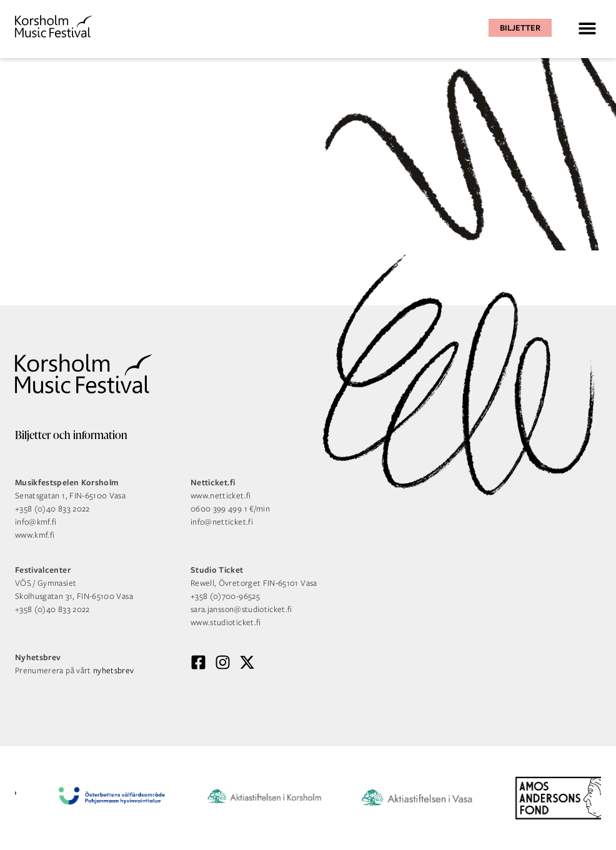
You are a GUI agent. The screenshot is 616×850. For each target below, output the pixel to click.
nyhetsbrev (114, 670)
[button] (587, 28)
